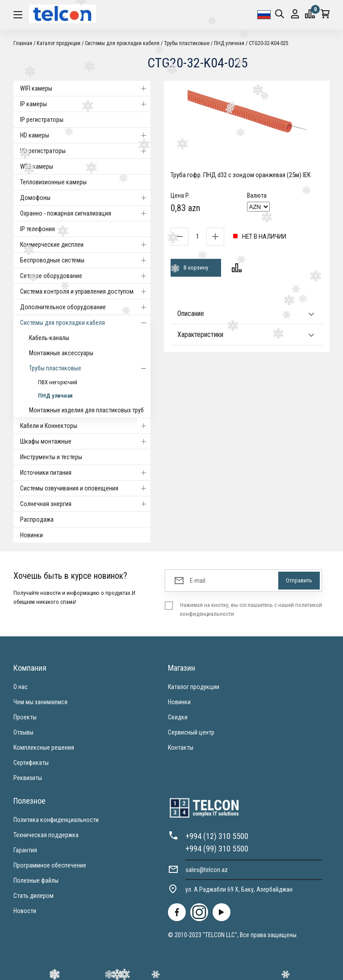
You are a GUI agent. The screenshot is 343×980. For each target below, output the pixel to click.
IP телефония (38, 229)
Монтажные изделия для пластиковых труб (86, 410)
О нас (21, 687)
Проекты (25, 717)
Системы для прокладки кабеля (122, 43)
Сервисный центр (191, 732)
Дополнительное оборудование (85, 307)
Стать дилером (33, 896)
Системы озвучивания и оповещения (85, 488)
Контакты (181, 747)
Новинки (31, 535)
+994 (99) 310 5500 (217, 849)
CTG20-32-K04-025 (269, 43)
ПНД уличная (229, 43)
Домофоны (85, 198)
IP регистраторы (42, 120)
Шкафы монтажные (85, 441)
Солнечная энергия (85, 504)
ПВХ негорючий (58, 382)
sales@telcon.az (207, 870)
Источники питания (85, 473)
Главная (23, 43)
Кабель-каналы (49, 338)
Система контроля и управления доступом (85, 291)
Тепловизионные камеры (53, 182)
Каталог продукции (59, 43)
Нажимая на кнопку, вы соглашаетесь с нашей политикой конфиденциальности (251, 609)
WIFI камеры (85, 88)
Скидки (178, 717)
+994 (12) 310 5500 (217, 836)
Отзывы (23, 732)
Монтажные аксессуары (61, 353)
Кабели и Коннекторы (85, 426)
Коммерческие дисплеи (85, 245)
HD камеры (85, 135)
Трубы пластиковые (187, 43)
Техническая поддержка (46, 835)
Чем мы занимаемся (40, 702)
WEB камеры (37, 166)
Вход (295, 14)
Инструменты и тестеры (51, 457)
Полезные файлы (36, 880)
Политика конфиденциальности (56, 820)
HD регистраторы (85, 151)
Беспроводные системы (85, 260)
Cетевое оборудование (85, 276)
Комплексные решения (44, 747)
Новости (25, 911)
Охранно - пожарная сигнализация (85, 213)
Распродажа (37, 519)
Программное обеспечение (50, 865)
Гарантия (25, 850)
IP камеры (85, 104)
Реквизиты (28, 778)
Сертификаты (31, 763)
